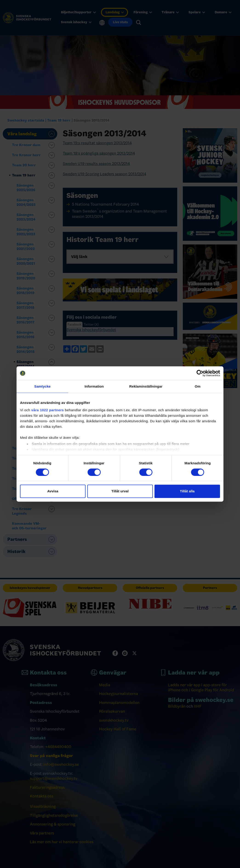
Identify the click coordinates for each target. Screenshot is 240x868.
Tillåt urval (120, 491)
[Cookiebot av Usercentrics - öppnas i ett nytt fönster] (200, 373)
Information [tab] (94, 386)
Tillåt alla (187, 491)
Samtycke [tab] (42, 386)
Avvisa (53, 491)
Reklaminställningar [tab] (146, 386)
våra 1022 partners (48, 410)
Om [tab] (198, 386)
